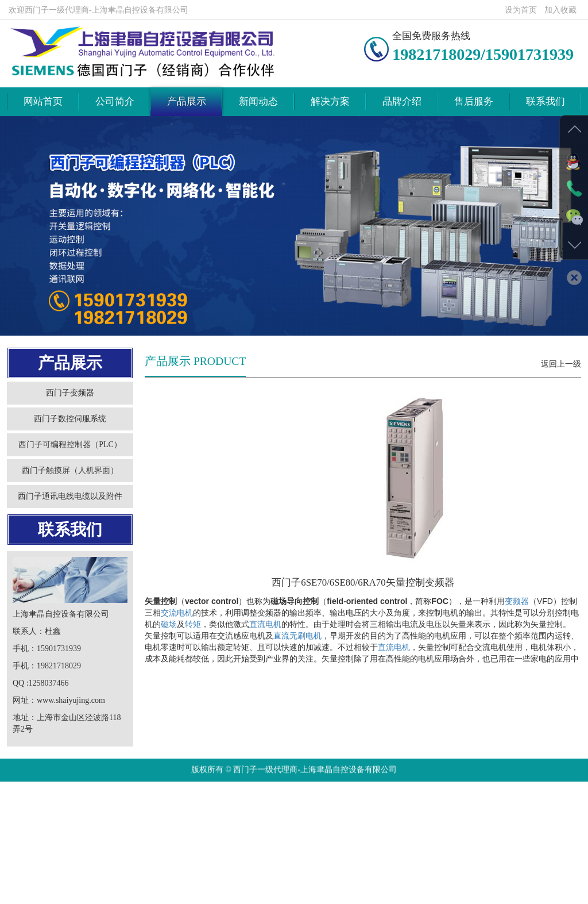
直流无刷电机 (297, 661)
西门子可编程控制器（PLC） (65, 470)
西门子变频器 (65, 419)
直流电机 (265, 650)
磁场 (169, 650)
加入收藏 (560, 10)
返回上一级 (561, 390)
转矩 (193, 650)
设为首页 (521, 10)
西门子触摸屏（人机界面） (65, 496)
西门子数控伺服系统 (65, 445)
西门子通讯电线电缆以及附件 (65, 522)
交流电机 (177, 638)
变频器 (517, 627)
